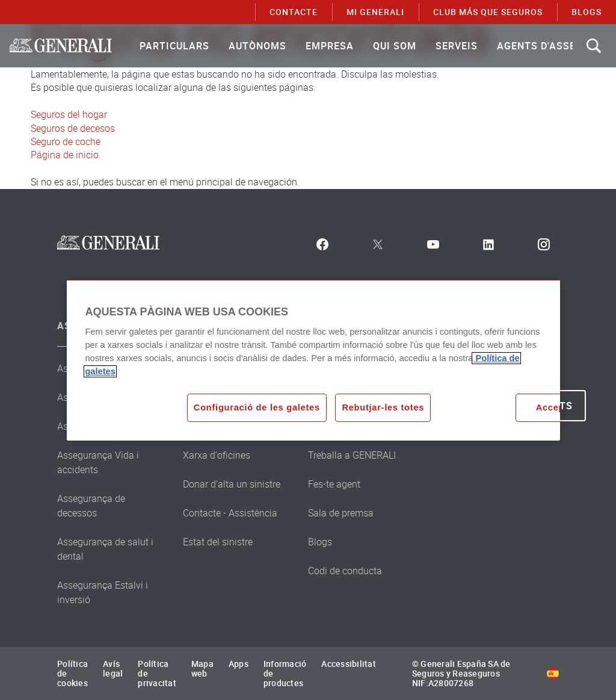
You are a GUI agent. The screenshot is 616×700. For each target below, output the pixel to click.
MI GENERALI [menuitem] (375, 12)
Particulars (174, 46)
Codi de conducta (345, 571)
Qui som (395, 46)
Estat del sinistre (218, 542)
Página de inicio (65, 155)
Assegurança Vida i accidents (98, 462)
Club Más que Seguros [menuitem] (488, 12)
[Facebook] (322, 244)
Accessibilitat (349, 664)
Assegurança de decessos (91, 506)
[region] (313, 360)
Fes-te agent (334, 484)
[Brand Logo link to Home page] (61, 46)
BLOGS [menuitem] (587, 12)
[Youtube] (433, 244)
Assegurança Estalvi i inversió (103, 592)
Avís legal (113, 668)
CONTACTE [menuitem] (294, 12)
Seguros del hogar (69, 114)
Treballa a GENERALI (352, 455)
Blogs (320, 542)
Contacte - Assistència (230, 513)
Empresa (330, 46)
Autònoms (257, 46)
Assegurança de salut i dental (105, 549)
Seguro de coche (66, 141)
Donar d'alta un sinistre (232, 484)
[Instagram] (544, 244)
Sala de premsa (341, 513)
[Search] (594, 46)
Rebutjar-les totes (383, 407)
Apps (239, 664)
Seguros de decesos (73, 128)
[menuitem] (174, 46)
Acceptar (556, 407)
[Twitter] (378, 244)
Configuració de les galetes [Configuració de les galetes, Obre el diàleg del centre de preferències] (257, 407)
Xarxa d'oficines (217, 455)
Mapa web (202, 668)
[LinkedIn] (488, 244)
